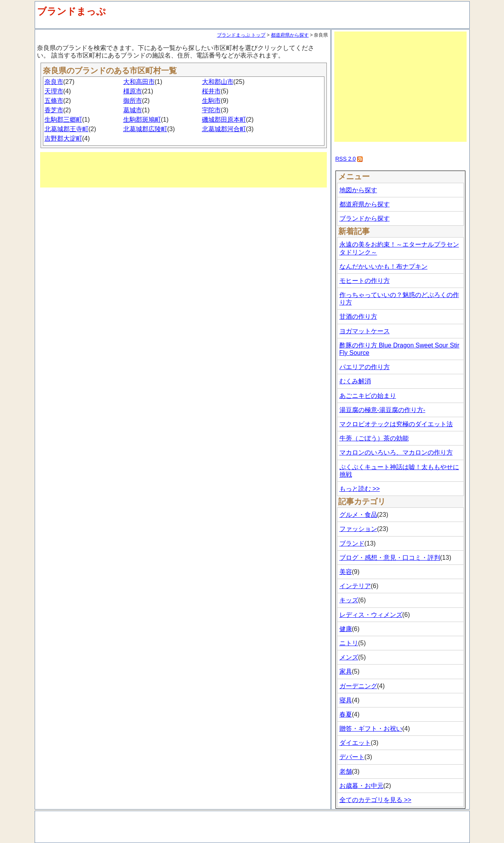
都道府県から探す (290, 35)
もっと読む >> (360, 489)
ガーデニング (358, 686)
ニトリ (349, 643)
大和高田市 (139, 82)
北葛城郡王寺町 (67, 129)
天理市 (54, 91)
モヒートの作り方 (365, 281)
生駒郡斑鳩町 (142, 120)
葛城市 (133, 110)
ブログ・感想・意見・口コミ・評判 (390, 558)
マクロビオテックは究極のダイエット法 (396, 424)
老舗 (346, 772)
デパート (352, 757)
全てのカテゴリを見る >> (375, 800)
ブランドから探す (365, 218)
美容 (346, 572)
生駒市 (211, 101)
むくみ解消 (355, 381)
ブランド (352, 543)
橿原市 (133, 91)
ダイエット (355, 743)
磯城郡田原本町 (224, 120)
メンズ (349, 657)
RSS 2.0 (346, 159)
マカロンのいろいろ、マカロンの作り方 (396, 452)
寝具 (346, 700)
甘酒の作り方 (358, 317)
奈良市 (54, 82)
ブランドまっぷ (71, 11)
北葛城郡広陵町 (145, 129)
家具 (346, 671)
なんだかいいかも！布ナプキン (384, 266)
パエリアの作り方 (365, 367)
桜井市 (211, 91)
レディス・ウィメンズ (371, 615)
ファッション (358, 529)
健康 (346, 629)
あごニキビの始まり (368, 396)
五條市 (54, 101)
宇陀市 (211, 110)
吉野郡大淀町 (63, 138)
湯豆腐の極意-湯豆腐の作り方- (383, 410)
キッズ (349, 600)
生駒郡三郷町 (63, 120)
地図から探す (358, 190)
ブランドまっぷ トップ (241, 35)
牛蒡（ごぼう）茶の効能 (374, 438)
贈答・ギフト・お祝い (371, 729)
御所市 (133, 101)
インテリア (355, 586)
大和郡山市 (218, 82)
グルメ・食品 (358, 515)
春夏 (346, 714)
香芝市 (54, 110)
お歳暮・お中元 (361, 786)
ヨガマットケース (365, 331)
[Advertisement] (183, 170)
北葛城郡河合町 (224, 129)
